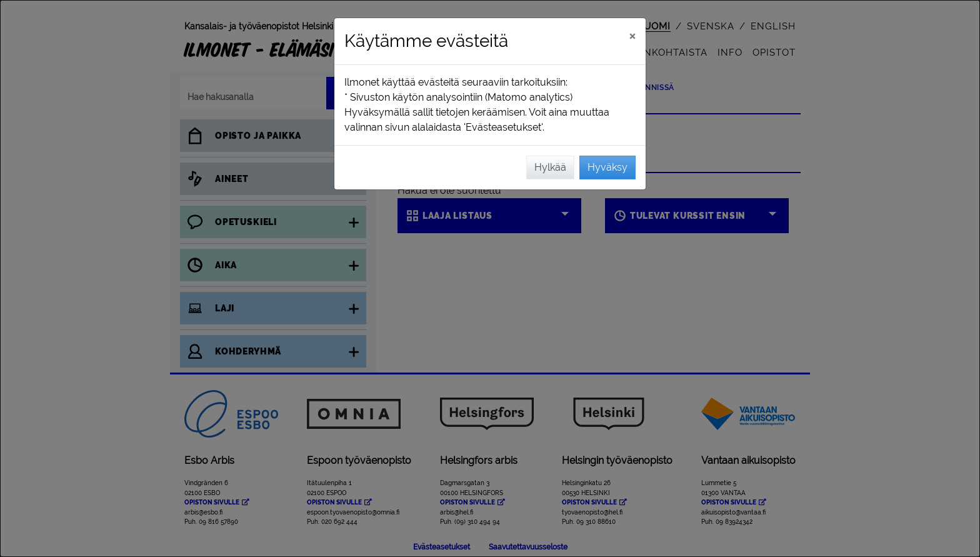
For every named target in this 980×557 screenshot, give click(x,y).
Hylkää (550, 167)
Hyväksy (607, 167)
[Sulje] (632, 36)
